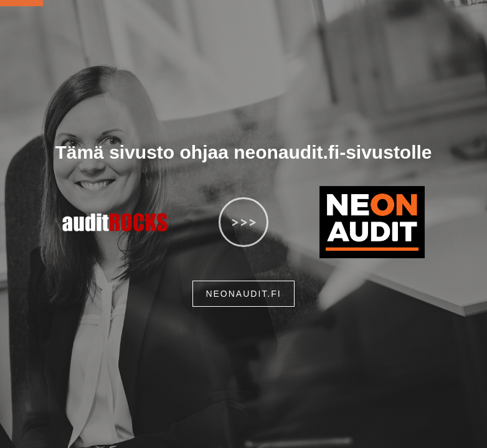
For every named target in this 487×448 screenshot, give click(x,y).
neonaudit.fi (243, 294)
